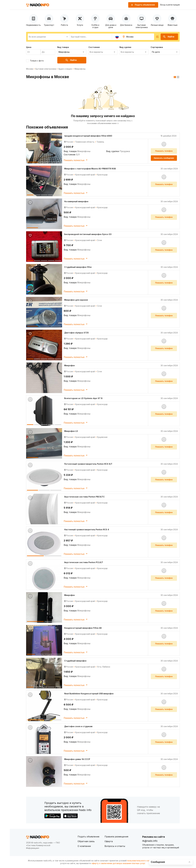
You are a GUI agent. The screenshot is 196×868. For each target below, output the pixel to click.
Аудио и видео (65, 69)
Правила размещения (116, 837)
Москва (30, 69)
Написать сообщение (164, 158)
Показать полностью (76, 160)
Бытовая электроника (46, 69)
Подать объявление (88, 837)
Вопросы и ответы (115, 846)
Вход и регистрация (170, 5)
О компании (84, 846)
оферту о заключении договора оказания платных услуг (118, 863)
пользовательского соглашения (142, 861)
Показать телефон (164, 151)
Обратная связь (86, 841)
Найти (169, 37)
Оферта (109, 841)
